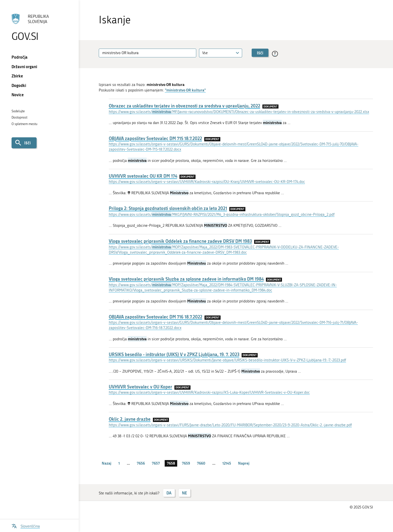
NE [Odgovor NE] (184, 493)
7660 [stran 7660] (201, 463)
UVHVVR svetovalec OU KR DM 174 (143, 176)
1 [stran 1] (119, 463)
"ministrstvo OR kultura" (185, 90)
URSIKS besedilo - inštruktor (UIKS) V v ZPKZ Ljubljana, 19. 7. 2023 (174, 354)
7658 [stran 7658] (171, 463)
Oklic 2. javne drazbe (130, 419)
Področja (20, 57)
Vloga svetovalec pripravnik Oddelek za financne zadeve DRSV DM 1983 (180, 241)
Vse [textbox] (205, 53)
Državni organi (24, 67)
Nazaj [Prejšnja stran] (107, 463)
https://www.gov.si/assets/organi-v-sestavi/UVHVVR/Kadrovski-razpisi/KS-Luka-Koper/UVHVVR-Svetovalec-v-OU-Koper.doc (209, 392)
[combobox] (221, 53)
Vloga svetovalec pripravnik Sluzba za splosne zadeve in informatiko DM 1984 (186, 279)
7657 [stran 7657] (156, 463)
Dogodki (19, 85)
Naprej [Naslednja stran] (244, 463)
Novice (18, 95)
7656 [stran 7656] (141, 463)
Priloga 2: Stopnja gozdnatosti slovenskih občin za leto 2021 (168, 208)
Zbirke (17, 76)
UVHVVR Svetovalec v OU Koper (140, 387)
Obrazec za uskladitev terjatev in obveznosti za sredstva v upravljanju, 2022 (184, 106)
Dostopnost (19, 117)
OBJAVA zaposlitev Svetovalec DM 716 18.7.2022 (156, 317)
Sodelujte (18, 111)
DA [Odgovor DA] (169, 493)
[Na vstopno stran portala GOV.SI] (39, 27)
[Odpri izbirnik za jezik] (26, 526)
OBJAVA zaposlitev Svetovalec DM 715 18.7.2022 (155, 138)
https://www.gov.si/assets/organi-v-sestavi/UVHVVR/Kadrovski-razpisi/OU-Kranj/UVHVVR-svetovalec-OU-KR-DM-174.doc (207, 182)
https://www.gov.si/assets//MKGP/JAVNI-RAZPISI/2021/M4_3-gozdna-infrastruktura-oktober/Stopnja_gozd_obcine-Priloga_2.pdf (222, 215)
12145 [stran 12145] (227, 463)
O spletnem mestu (24, 124)
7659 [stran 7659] (186, 463)
